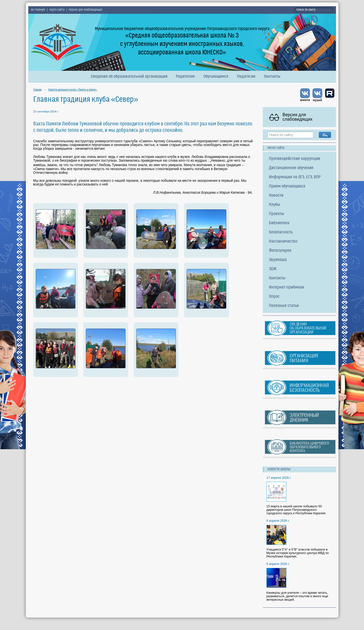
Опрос (274, 297)
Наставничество (283, 241)
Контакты (272, 77)
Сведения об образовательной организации (129, 77)
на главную (38, 10)
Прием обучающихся (287, 186)
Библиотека (279, 223)
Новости (276, 196)
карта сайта (57, 10)
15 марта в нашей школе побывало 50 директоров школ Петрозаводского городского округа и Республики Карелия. (296, 510)
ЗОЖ (273, 269)
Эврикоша (278, 260)
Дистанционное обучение (291, 168)
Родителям (185, 77)
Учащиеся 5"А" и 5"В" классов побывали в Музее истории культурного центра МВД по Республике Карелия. (298, 553)
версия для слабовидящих (85, 10)
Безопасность (281, 232)
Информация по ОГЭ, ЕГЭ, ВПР (295, 177)
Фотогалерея (280, 251)
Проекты (277, 214)
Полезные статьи (284, 306)
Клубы (275, 205)
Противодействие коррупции (295, 159)
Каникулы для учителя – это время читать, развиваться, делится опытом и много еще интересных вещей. (297, 596)
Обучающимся (216, 77)
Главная (37, 90)
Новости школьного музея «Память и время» (73, 90)
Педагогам (246, 77)
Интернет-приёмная (286, 287)
